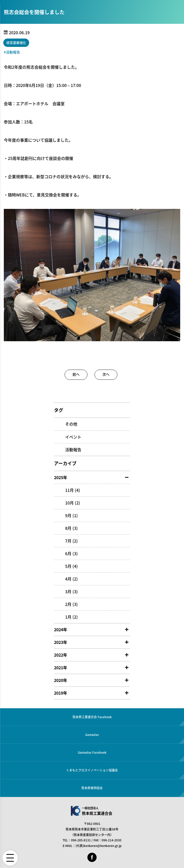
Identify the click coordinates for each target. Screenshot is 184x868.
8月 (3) (71, 528)
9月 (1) (71, 515)
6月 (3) (71, 553)
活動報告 (13, 52)
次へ (106, 374)
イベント (73, 437)
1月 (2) (71, 617)
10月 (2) (73, 503)
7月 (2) (71, 541)
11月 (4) (73, 490)
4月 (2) (71, 579)
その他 (71, 424)
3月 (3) (71, 591)
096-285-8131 (81, 840)
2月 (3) (71, 604)
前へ (76, 374)
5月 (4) (71, 566)
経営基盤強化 (16, 42)
